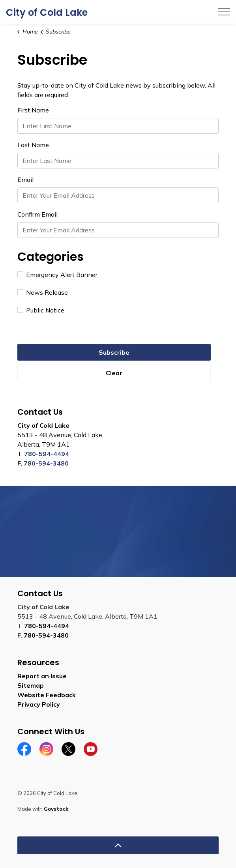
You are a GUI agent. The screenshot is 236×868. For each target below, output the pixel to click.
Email (25, 180)
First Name (33, 110)
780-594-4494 (47, 454)
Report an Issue (42, 676)
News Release (43, 292)
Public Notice (41, 310)
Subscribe (114, 352)
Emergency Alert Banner (57, 275)
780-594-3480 (46, 463)
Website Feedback (47, 695)
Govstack (56, 809)
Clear (114, 373)
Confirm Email (37, 214)
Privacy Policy (39, 704)
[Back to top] (118, 845)
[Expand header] (224, 12)
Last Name (33, 145)
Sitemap (31, 685)
